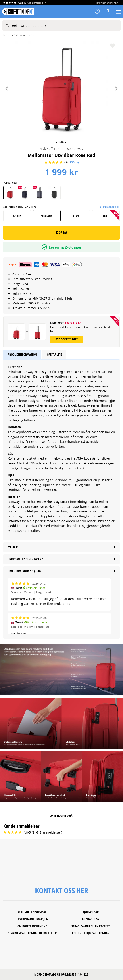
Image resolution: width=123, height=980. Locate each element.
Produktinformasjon (22, 354)
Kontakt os (90, 919)
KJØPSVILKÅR (91, 912)
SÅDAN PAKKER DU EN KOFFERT (91, 926)
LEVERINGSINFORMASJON (32, 919)
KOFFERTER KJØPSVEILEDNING (91, 933)
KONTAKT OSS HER (61, 890)
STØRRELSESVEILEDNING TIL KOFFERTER (32, 933)
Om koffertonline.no (32, 926)
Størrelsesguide (110, 207)
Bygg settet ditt (67, 339)
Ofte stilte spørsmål (32, 912)
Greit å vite (54, 354)
